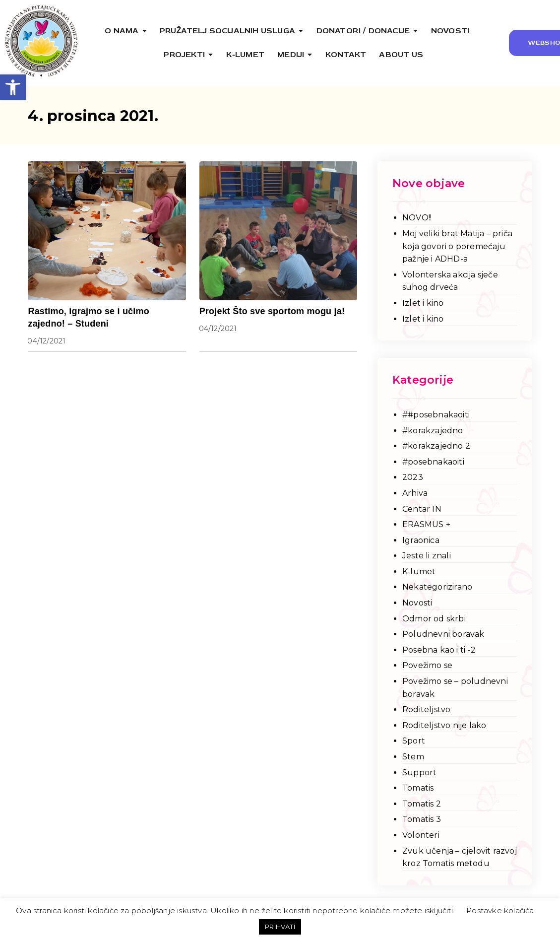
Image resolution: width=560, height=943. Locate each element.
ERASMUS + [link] (426, 524)
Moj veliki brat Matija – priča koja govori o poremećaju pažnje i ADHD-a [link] (457, 246)
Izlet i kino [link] (423, 303)
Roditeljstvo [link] (426, 709)
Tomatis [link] (418, 788)
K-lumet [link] (419, 572)
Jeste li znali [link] (427, 556)
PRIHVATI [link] (280, 927)
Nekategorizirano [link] (437, 587)
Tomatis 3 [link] (422, 819)
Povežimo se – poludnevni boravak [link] (455, 688)
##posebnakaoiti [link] (436, 415)
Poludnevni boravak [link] (443, 634)
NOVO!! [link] (417, 218)
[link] (13, 87)
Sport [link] (414, 741)
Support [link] (419, 773)
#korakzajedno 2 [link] (436, 446)
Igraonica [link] (421, 540)
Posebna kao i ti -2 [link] (439, 650)
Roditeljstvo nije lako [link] (444, 725)
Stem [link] (413, 757)
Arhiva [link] (415, 493)
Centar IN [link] (422, 509)
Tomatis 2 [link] (422, 804)
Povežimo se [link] (427, 665)
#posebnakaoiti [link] (433, 462)
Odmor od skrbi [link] (434, 619)
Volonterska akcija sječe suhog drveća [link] (450, 281)
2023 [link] (413, 477)
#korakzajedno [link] (433, 431)
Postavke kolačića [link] (500, 910)
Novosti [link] (417, 603)
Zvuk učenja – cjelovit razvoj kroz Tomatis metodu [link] (460, 857)
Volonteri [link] (421, 835)
